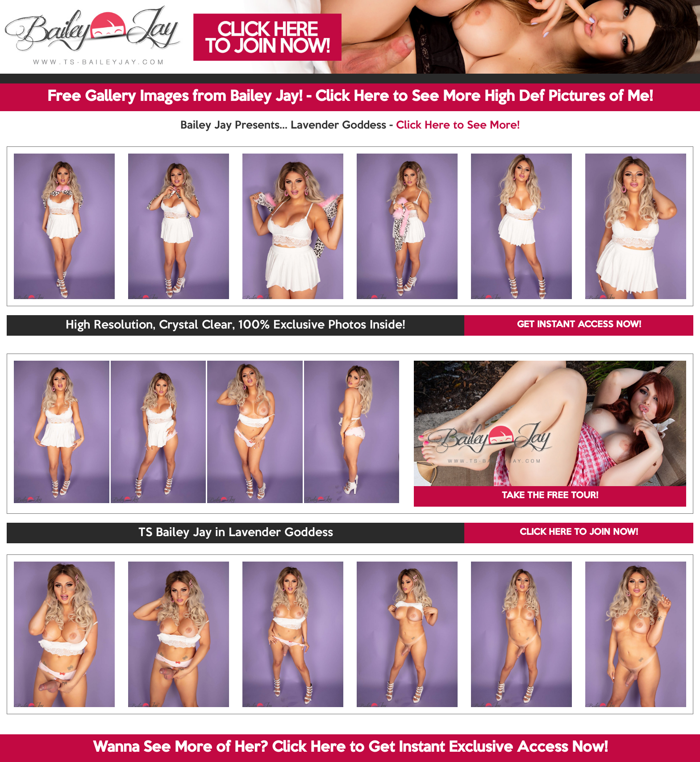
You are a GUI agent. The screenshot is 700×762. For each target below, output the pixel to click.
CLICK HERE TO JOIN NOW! (579, 533)
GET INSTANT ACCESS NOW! (579, 325)
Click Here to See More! (458, 125)
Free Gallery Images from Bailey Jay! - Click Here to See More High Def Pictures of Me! (350, 97)
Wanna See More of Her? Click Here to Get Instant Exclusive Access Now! (350, 748)
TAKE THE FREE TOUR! (550, 496)
